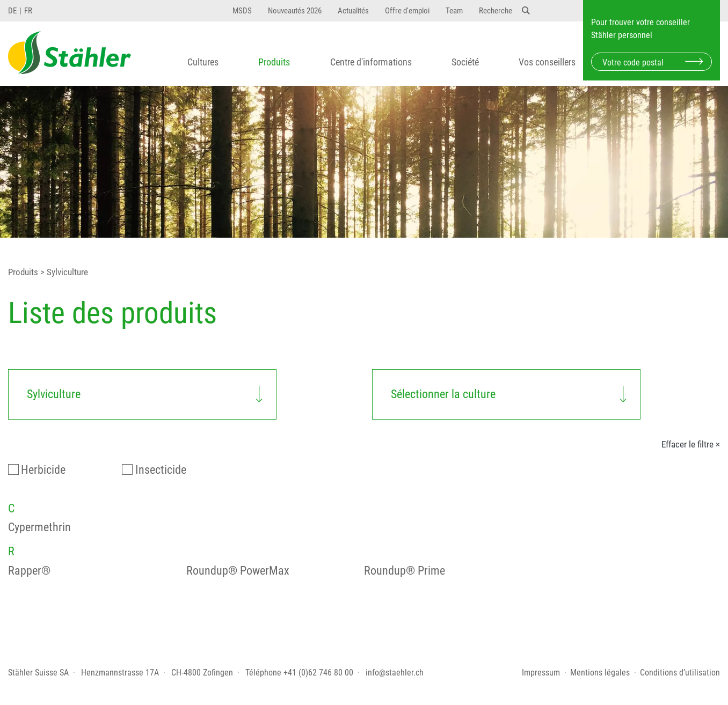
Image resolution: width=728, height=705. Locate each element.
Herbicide (43, 470)
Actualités (353, 11)
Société (465, 62)
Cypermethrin (39, 527)
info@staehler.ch (395, 673)
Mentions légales (600, 673)
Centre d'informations (371, 62)
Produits (274, 62)
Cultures (203, 62)
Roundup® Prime (405, 571)
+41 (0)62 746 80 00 (318, 673)
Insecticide (161, 470)
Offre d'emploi (407, 11)
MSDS (242, 11)
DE (12, 11)
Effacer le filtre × (691, 444)
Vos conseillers (547, 62)
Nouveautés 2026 (295, 11)
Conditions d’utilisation (680, 673)
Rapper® (29, 571)
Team (454, 11)
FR (28, 11)
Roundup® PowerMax (238, 571)
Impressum (541, 673)
